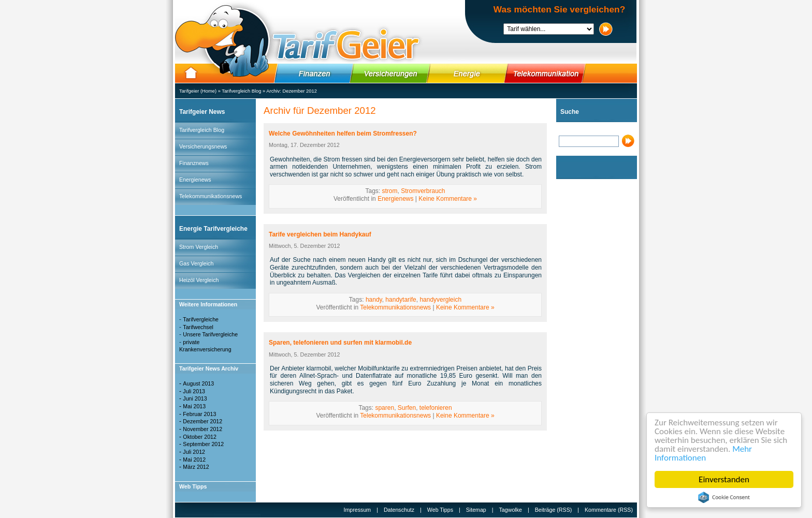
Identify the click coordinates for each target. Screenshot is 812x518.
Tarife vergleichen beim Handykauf (320, 234)
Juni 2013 (195, 398)
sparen (385, 408)
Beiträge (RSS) (554, 510)
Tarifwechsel (198, 327)
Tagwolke (511, 510)
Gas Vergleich (196, 263)
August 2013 (198, 383)
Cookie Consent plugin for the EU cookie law (724, 497)
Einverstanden (724, 479)
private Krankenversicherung (205, 346)
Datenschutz (399, 510)
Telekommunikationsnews (211, 196)
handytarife (401, 300)
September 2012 (203, 444)
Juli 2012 (194, 452)
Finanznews (194, 163)
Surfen (407, 408)
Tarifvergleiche (201, 319)
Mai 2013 (194, 406)
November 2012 (202, 429)
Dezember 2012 (299, 91)
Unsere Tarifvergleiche (210, 334)
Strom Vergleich (199, 247)
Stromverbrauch (423, 191)
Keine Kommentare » (448, 199)
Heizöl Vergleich (199, 280)
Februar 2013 (199, 414)
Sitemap (476, 510)
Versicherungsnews (203, 146)
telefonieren (436, 408)
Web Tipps (440, 510)
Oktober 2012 (200, 437)
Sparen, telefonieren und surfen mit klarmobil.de (340, 343)
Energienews (195, 180)
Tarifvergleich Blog (241, 91)
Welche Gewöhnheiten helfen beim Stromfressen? (343, 134)
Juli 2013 (194, 391)
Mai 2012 (194, 460)
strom (389, 191)
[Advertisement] (587, 338)
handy (374, 300)
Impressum (358, 510)
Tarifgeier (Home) (198, 91)
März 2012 (196, 467)
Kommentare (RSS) (609, 510)
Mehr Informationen (703, 453)
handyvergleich (440, 300)
